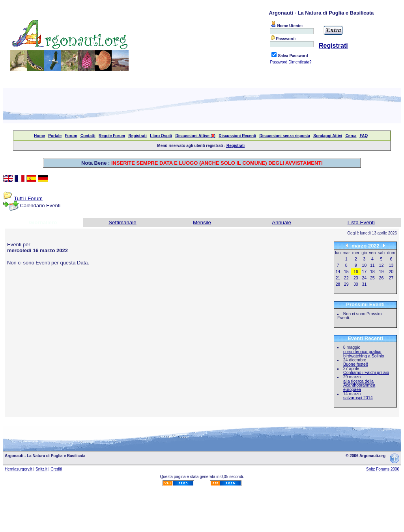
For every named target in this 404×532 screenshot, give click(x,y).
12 (382, 265)
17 (364, 272)
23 (356, 278)
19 (382, 272)
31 (364, 284)
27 (391, 278)
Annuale (281, 222)
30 (356, 284)
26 (382, 278)
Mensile (202, 222)
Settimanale (122, 222)
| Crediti (55, 469)
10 (364, 265)
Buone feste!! (356, 364)
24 (364, 278)
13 (391, 265)
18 (372, 272)
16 (356, 272)
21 (338, 278)
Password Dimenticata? (291, 62)
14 (338, 272)
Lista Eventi (361, 222)
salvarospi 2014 (358, 398)
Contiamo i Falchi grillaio (366, 372)
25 (372, 278)
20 (391, 272)
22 (346, 278)
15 (346, 272)
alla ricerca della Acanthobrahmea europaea (359, 385)
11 (372, 265)
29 (346, 284)
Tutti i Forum (28, 198)
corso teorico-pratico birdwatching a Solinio (364, 354)
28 (338, 284)
